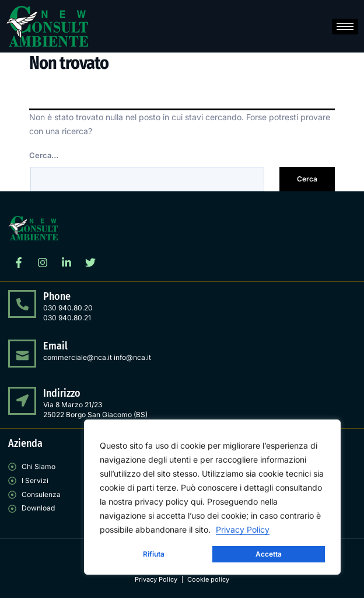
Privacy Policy (243, 529)
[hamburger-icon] (345, 27)
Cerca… (44, 155)
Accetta (269, 554)
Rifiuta (154, 554)
